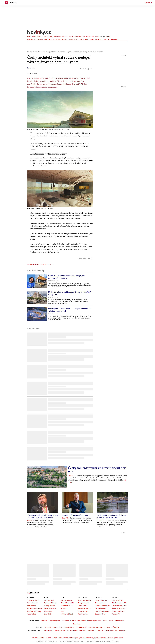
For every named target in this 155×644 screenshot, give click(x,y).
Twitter (42, 638)
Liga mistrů (48, 614)
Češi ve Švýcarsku (101, 608)
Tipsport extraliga (66, 600)
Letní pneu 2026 (117, 600)
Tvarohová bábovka (84, 608)
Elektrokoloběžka (69, 627)
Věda (45, 39)
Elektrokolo (48, 627)
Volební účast (31, 614)
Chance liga (48, 611)
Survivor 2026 (120, 621)
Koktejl (108, 37)
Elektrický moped (81, 627)
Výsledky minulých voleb (35, 608)
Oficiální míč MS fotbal (69, 621)
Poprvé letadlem (100, 603)
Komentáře (77, 37)
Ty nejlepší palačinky (84, 600)
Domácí (46, 37)
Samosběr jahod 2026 (94, 621)
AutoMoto (40, 39)
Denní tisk (107, 39)
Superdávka (77, 624)
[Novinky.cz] (39, 33)
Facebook (35, 638)
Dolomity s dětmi (100, 614)
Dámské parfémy (73, 630)
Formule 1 (64, 608)
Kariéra (55, 638)
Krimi (83, 37)
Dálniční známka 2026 (119, 603)
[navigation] (2, 3)
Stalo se (40, 37)
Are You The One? (108, 621)
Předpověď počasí (55, 621)
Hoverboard (108, 627)
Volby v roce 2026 (33, 600)
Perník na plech (83, 614)
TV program (99, 39)
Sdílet (90, 69)
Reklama (48, 638)
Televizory (100, 630)
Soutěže (51, 264)
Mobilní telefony (48, 630)
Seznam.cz (149, 3)
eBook (83, 69)
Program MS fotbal (50, 603)
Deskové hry (91, 630)
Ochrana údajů (90, 638)
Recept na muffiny (84, 603)
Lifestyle (102, 37)
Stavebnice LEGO (60, 630)
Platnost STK (116, 614)
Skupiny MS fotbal (50, 606)
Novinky (30, 68)
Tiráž (60, 638)
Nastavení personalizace (115, 638)
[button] (60, 109)
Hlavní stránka (32, 37)
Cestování (51, 39)
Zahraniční (57, 37)
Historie (58, 39)
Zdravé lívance (83, 606)
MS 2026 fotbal (49, 600)
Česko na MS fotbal (50, 608)
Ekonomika (95, 37)
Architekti (43, 264)
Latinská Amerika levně (102, 611)
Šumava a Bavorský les (102, 606)
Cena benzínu (81, 621)
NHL (63, 611)
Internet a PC (31, 39)
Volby (51, 37)
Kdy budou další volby (34, 611)
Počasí (92, 39)
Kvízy (80, 39)
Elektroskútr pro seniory (95, 627)
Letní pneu (83, 630)
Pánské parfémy (120, 630)
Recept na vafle (83, 611)
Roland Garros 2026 (67, 603)
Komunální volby (32, 603)
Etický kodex (80, 638)
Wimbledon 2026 (66, 606)
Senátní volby (31, 606)
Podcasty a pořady (67, 39)
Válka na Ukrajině (67, 37)
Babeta (55, 627)
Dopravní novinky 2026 (119, 606)
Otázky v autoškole (118, 611)
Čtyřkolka (116, 627)
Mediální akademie (69, 638)
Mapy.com (44, 621)
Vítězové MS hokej (67, 614)
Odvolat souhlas (101, 638)
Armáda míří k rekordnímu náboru (76, 515)
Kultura (88, 37)
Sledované (114, 39)
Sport (76, 39)
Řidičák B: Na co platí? (119, 608)
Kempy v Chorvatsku (101, 600)
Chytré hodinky (109, 630)
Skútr (61, 627)
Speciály (86, 39)
